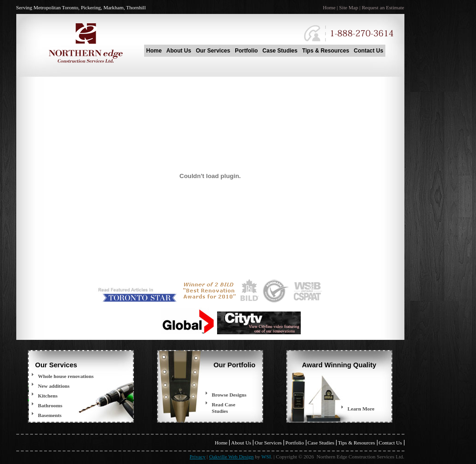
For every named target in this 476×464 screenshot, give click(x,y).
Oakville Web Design (231, 457)
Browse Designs (229, 395)
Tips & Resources (326, 51)
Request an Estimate (383, 7)
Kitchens (48, 396)
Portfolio (246, 51)
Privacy (198, 457)
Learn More (361, 409)
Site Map (349, 7)
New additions (54, 386)
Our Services (213, 51)
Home (329, 7)
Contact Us (368, 51)
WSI (266, 457)
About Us (179, 51)
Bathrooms (50, 405)
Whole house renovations (66, 376)
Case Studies (280, 51)
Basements (50, 415)
